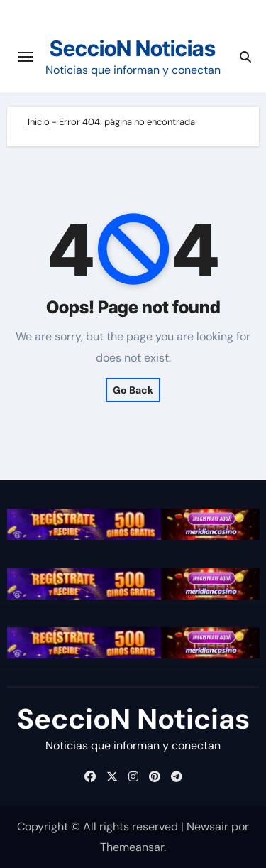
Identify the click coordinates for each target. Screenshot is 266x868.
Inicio (39, 122)
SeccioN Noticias (133, 48)
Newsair (207, 826)
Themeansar (132, 847)
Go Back (133, 390)
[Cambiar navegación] (26, 57)
